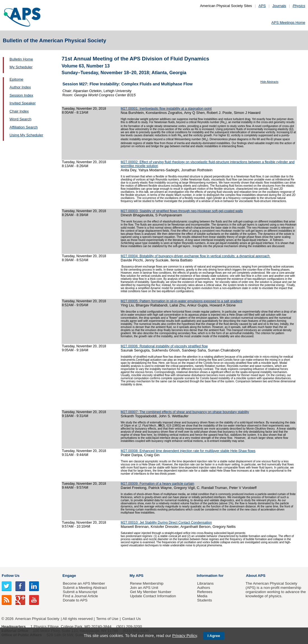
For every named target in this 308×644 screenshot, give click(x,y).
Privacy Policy (185, 636)
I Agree (214, 636)
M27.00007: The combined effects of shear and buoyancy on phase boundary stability (185, 412)
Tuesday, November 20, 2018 (84, 109)
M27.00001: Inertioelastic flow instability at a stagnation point (166, 109)
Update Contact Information (153, 596)
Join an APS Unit (144, 588)
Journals (279, 6)
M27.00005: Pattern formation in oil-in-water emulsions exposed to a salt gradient (181, 301)
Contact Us (131, 619)
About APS (256, 576)
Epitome (16, 79)
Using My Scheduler (26, 135)
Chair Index (19, 111)
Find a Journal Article (80, 596)
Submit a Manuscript (80, 592)
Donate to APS (75, 600)
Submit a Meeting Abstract (85, 588)
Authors (204, 588)
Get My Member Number (151, 592)
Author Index (20, 87)
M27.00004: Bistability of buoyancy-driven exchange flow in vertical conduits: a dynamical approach (196, 256)
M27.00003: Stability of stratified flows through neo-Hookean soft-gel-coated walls (182, 211)
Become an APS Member (84, 583)
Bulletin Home (21, 59)
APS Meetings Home (288, 23)
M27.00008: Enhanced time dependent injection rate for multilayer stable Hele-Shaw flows (188, 451)
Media (202, 596)
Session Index (21, 95)
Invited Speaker (23, 103)
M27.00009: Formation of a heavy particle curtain (158, 484)
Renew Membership (147, 583)
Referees (205, 592)
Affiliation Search (24, 127)
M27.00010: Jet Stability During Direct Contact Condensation (166, 523)
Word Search (20, 119)
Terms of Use (107, 619)
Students (205, 600)
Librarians (205, 583)
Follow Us (11, 576)
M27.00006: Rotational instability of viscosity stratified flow (164, 346)
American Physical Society (37, 619)
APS (262, 6)
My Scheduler (21, 67)
